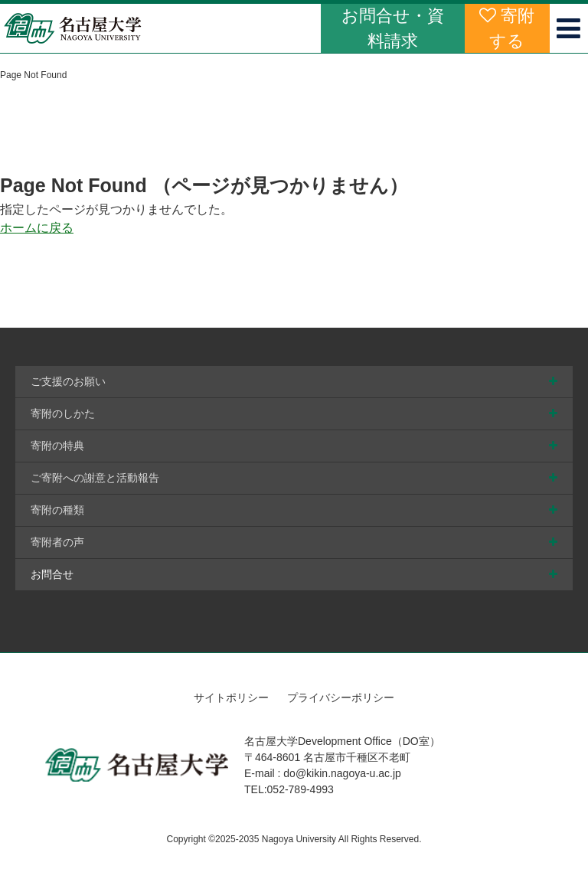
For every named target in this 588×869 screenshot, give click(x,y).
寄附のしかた (63, 413)
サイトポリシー (231, 697)
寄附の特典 (57, 446)
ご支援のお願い (68, 381)
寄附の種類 (57, 510)
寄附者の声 (57, 542)
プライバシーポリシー (341, 697)
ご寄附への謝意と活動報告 (95, 478)
